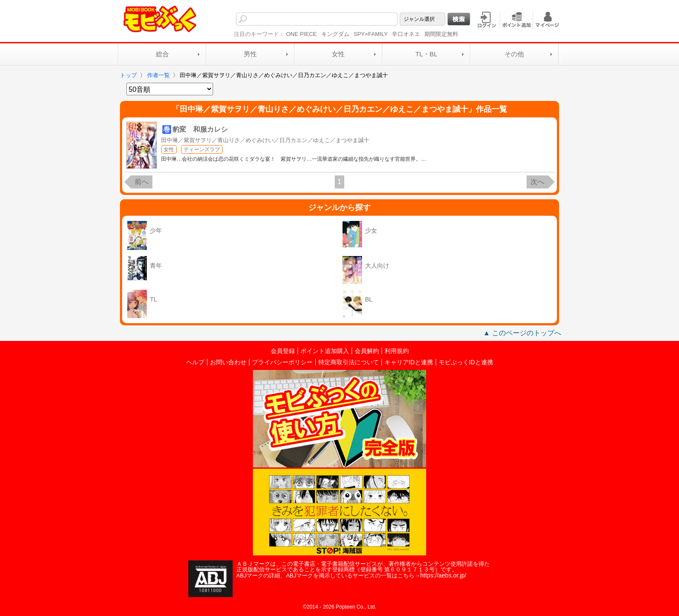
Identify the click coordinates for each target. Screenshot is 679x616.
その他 (514, 54)
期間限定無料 (441, 34)
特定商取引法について (349, 362)
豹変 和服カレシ (200, 129)
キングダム (335, 34)
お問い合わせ (228, 362)
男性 (250, 54)
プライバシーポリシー (282, 362)
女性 (338, 54)
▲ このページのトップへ (522, 333)
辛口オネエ (406, 34)
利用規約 (397, 351)
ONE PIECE (302, 34)
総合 (162, 54)
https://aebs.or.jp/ (443, 575)
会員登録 (283, 351)
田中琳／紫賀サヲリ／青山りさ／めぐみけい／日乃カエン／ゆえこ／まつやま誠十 (265, 140)
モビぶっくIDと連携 (466, 362)
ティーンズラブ (202, 149)
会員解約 (367, 351)
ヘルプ (195, 362)
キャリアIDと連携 (409, 362)
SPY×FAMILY (371, 34)
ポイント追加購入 (325, 351)
